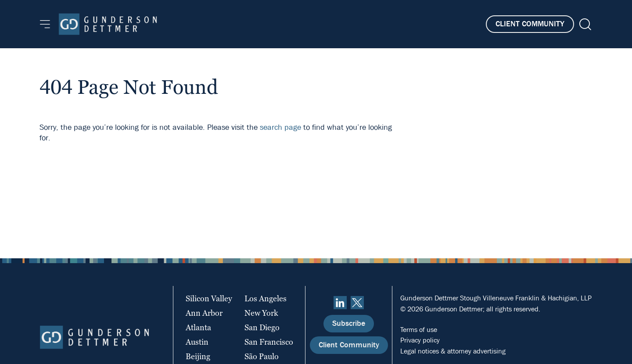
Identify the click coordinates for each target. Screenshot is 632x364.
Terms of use (419, 330)
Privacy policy (420, 340)
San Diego (262, 327)
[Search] (584, 24)
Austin (197, 342)
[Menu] (45, 24)
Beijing (198, 356)
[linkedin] (340, 303)
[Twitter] (357, 303)
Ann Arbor (204, 313)
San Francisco (269, 342)
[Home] (108, 24)
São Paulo (262, 356)
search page (280, 127)
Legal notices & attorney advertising (453, 351)
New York (261, 313)
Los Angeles (266, 298)
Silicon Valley (209, 298)
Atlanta (198, 327)
